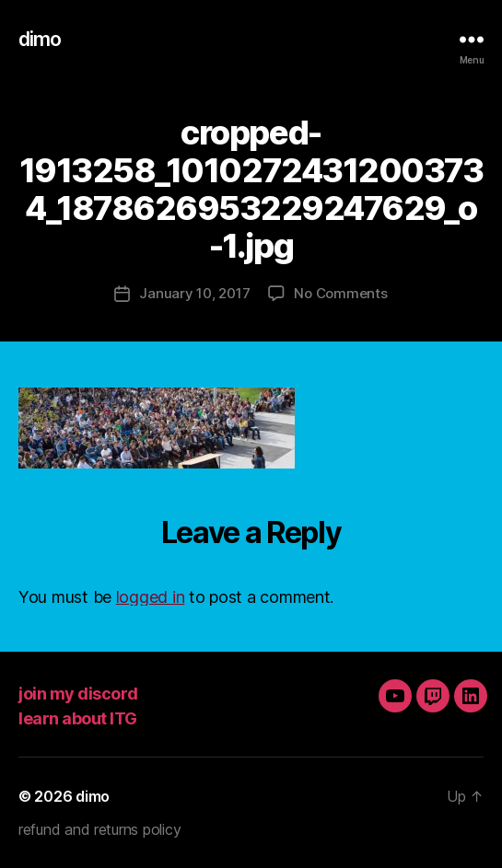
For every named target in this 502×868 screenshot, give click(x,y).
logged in (151, 597)
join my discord (78, 694)
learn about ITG (78, 718)
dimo (40, 39)
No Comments (340, 293)
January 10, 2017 (194, 293)
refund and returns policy (99, 829)
